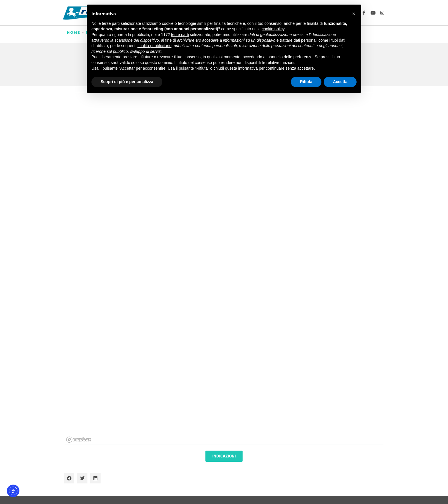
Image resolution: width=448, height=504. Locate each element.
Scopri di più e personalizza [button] (127, 82)
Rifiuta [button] (306, 82)
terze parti (180, 35)
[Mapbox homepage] (79, 440)
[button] (69, 478)
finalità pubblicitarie (154, 46)
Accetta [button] (340, 82)
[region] (224, 269)
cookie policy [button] (273, 29)
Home (74, 32)
